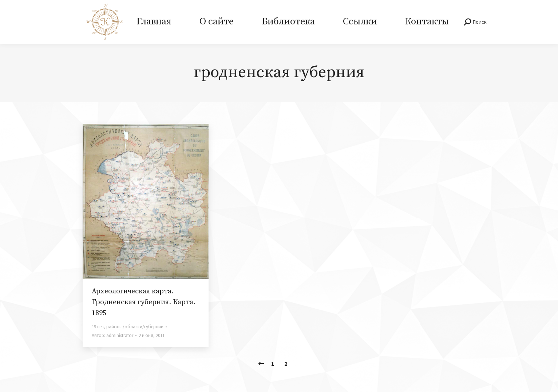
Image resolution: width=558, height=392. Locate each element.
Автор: (112, 335)
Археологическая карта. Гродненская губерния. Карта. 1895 (144, 302)
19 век (98, 327)
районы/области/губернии (135, 327)
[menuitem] (154, 22)
